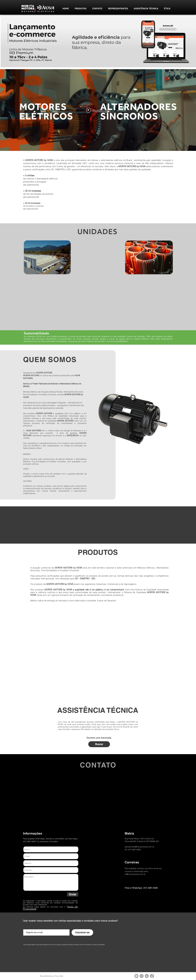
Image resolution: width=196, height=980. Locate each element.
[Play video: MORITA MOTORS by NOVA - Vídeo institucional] (98, 110)
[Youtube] (136, 976)
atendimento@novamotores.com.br (140, 847)
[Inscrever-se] (82, 932)
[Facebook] (152, 976)
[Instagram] (142, 976)
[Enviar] (73, 894)
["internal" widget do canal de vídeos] (98, 110)
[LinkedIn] (147, 976)
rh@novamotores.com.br (135, 874)
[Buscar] (99, 744)
